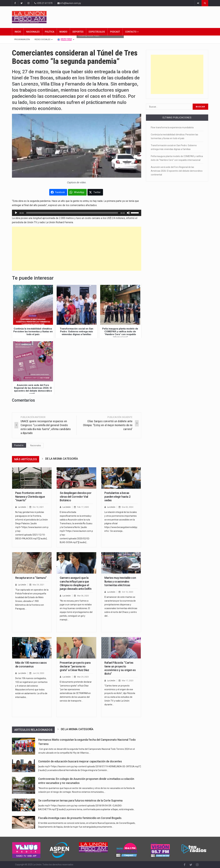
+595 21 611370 (43, 3)
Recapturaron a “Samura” (31, 578)
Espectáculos (97, 32)
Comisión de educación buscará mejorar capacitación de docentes (80, 761)
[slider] (72, 213)
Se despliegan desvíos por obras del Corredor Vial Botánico (76, 497)
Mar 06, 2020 (83, 596)
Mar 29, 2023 (83, 677)
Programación (22, 39)
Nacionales (33, 32)
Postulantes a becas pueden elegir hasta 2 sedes (117, 497)
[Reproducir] (16, 213)
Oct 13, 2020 (127, 592)
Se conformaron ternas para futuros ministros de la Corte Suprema (80, 801)
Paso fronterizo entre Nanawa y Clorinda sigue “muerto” (30, 497)
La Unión (22, 507)
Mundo (63, 32)
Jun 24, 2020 (38, 673)
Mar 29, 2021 (38, 585)
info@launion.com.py (69, 3)
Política (50, 32)
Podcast (115, 32)
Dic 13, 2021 (38, 507)
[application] (77, 213)
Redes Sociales (44, 39)
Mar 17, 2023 (128, 681)
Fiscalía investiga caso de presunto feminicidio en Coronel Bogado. (80, 818)
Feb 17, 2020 (83, 507)
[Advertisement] (77, 249)
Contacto (132, 32)
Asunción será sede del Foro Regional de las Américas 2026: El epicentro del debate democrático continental (177, 171)
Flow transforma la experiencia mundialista (172, 127)
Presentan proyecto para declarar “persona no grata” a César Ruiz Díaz (75, 666)
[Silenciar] (128, 213)
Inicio (18, 32)
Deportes (78, 32)
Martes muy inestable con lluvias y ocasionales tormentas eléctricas (120, 581)
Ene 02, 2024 (128, 507)
